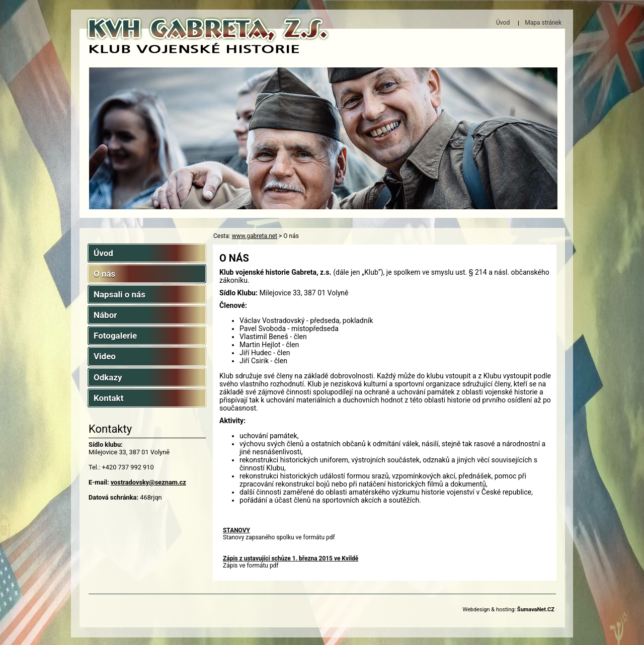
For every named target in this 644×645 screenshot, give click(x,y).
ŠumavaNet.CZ (536, 610)
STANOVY (236, 530)
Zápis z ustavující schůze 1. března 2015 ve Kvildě (291, 558)
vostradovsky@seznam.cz (148, 482)
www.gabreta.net (255, 236)
